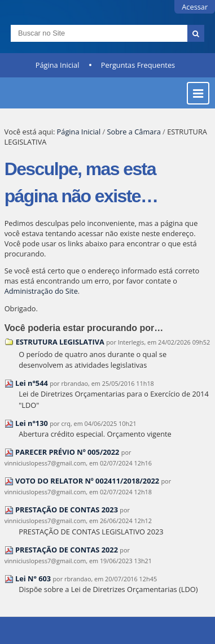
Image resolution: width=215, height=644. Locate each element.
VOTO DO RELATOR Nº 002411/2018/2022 (87, 481)
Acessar (195, 7)
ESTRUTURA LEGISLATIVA (60, 342)
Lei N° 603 (33, 578)
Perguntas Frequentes (138, 65)
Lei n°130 (32, 423)
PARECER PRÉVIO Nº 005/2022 (67, 452)
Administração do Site (41, 291)
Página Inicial (58, 65)
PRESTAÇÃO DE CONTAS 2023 (67, 510)
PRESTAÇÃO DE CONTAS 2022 (67, 550)
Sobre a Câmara (134, 132)
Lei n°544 (32, 383)
